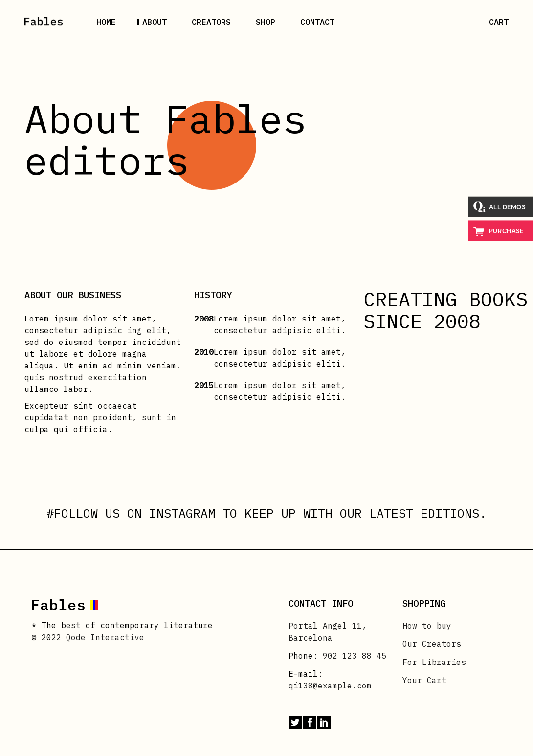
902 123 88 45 (355, 656)
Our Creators (432, 644)
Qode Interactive (105, 637)
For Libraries (434, 662)
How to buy (427, 626)
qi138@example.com (330, 686)
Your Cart (424, 680)
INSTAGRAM (182, 513)
